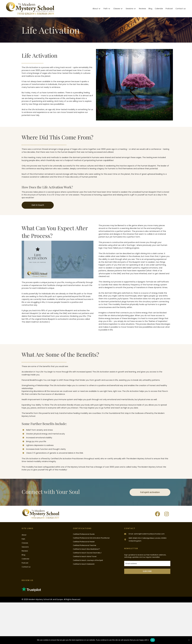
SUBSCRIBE (147, 571)
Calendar (25, 559)
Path (23, 539)
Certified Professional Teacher (85, 545)
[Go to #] (147, 539)
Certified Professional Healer (84, 542)
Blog (23, 555)
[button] (99, 9)
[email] (147, 563)
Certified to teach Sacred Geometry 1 (87, 553)
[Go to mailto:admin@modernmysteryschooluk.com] (147, 534)
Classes (25, 543)
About (24, 535)
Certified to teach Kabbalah (84, 564)
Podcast (25, 563)
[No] (189, 640)
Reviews (25, 551)
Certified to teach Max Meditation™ (86, 549)
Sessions (25, 547)
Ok (153, 640)
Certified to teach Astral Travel (85, 556)
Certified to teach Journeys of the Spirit (88, 560)
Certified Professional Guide (84, 534)
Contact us (26, 567)
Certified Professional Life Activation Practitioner (91, 538)
